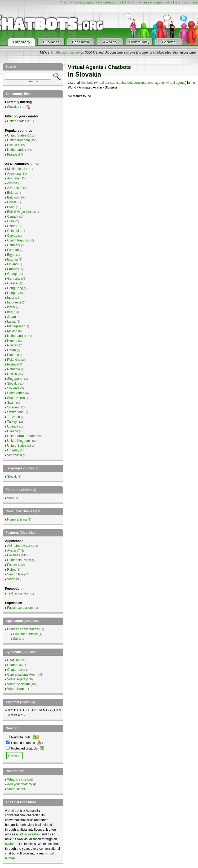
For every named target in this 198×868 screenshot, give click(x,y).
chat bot (121, 3)
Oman (12, 350)
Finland (12, 264)
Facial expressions (20, 608)
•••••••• (33, 81)
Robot (11, 570)
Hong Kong (15, 288)
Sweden (13, 407)
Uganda (13, 426)
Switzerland (15, 412)
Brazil (11, 207)
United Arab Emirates (22, 436)
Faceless (14, 555)
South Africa (16, 393)
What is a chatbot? (20, 779)
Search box (15, 574)
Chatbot (65, 3)
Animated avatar (19, 546)
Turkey (12, 422)
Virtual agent (16, 789)
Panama (13, 355)
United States (17, 121)
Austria (12, 183)
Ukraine (13, 431)
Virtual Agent (16, 679)
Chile (11, 221)
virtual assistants (105, 3)
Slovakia (13, 107)
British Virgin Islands (22, 212)
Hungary (13, 293)
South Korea (16, 398)
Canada (13, 217)
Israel (11, 307)
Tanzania (14, 417)
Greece (12, 283)
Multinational (16, 169)
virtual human (173, 3)
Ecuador (13, 250)
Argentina (14, 174)
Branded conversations (23, 629)
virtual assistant (30, 834)
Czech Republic (18, 240)
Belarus (13, 193)
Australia (13, 178)
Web (10, 498)
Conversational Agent (22, 675)
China (11, 226)
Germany (14, 279)
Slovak (12, 477)
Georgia (13, 274)
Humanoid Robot (19, 560)
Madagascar (16, 326)
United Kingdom (18, 140)
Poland (12, 145)
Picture (12, 565)
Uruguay (13, 450)
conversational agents (151, 3)
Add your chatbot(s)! (21, 784)
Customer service (25, 634)
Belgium (13, 197)
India (11, 298)
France (12, 155)
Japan (12, 317)
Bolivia (12, 202)
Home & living (17, 519)
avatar (9, 844)
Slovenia (13, 388)
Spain (11, 403)
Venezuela (15, 455)
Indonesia (14, 302)
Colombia (14, 231)
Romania (14, 369)
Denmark (14, 245)
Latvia (11, 321)
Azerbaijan (15, 188)
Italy (10, 312)
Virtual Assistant (18, 684)
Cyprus (12, 236)
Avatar (12, 550)
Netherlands (16, 150)
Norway (13, 345)
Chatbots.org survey (65, 52)
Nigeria (12, 341)
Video (11, 579)
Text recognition (18, 593)
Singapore (14, 379)
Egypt (11, 255)
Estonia (12, 259)
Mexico (12, 331)
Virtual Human (17, 689)
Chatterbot (15, 670)
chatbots (87, 83)
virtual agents (86, 3)
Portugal (13, 364)
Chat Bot (13, 660)
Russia (12, 374)
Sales (17, 639)
